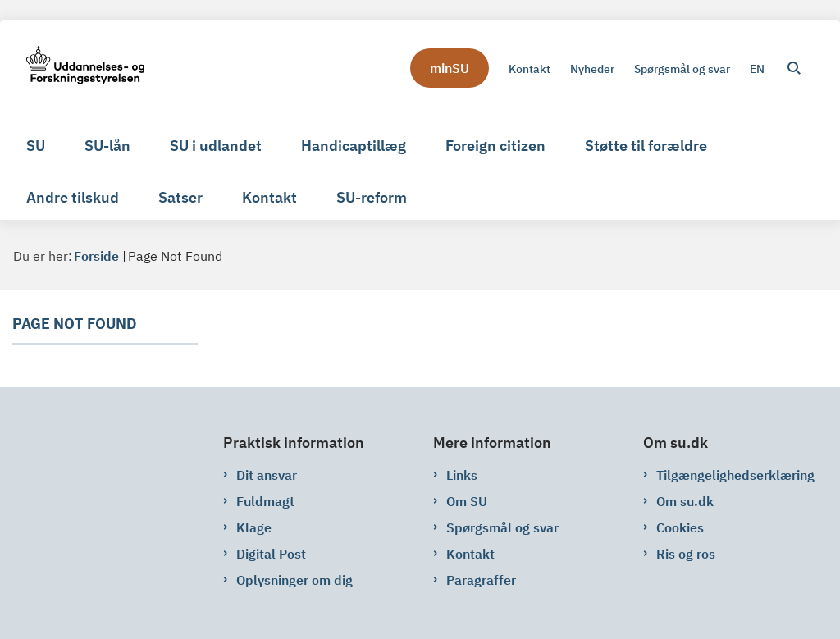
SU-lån (107, 146)
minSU (450, 68)
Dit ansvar (267, 475)
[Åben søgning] (794, 68)
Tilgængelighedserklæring (735, 475)
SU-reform (372, 197)
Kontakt (269, 197)
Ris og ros (686, 554)
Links (462, 475)
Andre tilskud (73, 197)
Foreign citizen (495, 146)
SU (36, 146)
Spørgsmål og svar (502, 527)
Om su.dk (685, 501)
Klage (254, 527)
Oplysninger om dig (294, 580)
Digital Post (271, 554)
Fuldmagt (265, 501)
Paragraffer (481, 580)
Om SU (467, 501)
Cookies (680, 527)
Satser (180, 197)
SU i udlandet (216, 146)
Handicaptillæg (354, 146)
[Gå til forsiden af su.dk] (79, 68)
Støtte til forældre (646, 146)
